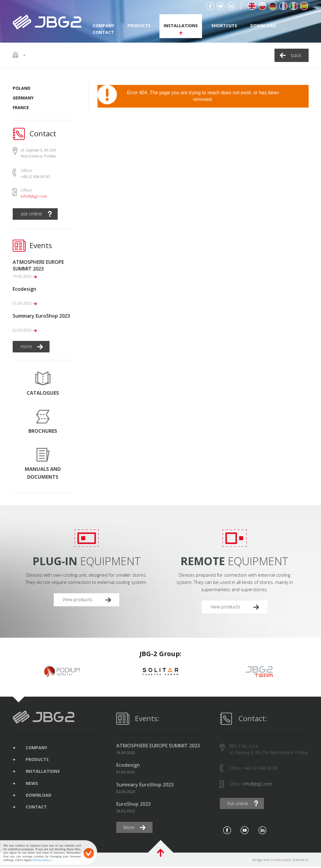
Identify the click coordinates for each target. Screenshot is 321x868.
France (21, 107)
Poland (22, 88)
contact (103, 32)
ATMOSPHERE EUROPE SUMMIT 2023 (158, 746)
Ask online (239, 804)
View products (78, 600)
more (26, 346)
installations (181, 26)
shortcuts (224, 26)
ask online (31, 214)
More (130, 828)
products (139, 26)
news (34, 787)
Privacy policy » (42, 860)
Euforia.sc (301, 861)
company (39, 749)
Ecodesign (128, 766)
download (263, 26)
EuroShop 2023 (133, 805)
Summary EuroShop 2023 (145, 785)
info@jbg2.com (34, 196)
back (296, 55)
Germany (23, 98)
